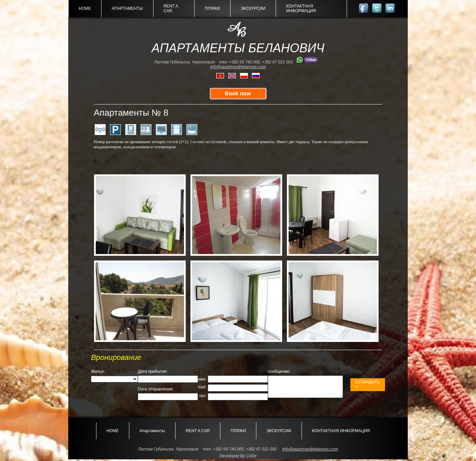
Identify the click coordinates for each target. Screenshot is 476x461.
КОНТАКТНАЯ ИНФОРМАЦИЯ (301, 8)
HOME (85, 8)
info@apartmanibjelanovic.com (238, 67)
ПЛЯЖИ (212, 8)
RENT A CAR (171, 8)
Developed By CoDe (238, 458)
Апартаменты (127, 8)
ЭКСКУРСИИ (253, 8)
